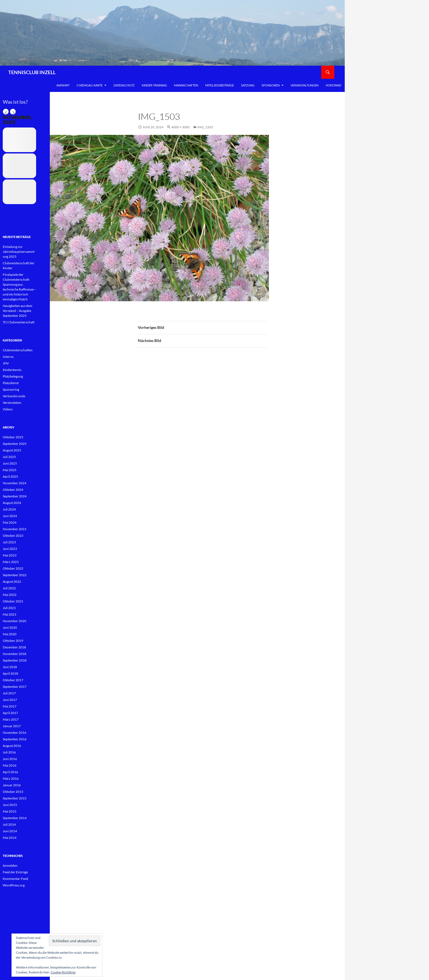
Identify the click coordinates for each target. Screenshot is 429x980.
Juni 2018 (10, 667)
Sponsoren (271, 85)
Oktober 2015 (13, 792)
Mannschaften (186, 85)
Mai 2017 (10, 706)
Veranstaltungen (305, 85)
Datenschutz (124, 85)
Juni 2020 (10, 627)
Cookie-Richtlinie (63, 972)
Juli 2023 (9, 542)
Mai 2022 (10, 595)
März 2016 (11, 779)
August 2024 (12, 503)
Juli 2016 (9, 752)
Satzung (248, 85)
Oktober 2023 (13, 536)
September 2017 (15, 687)
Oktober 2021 (13, 601)
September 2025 (15, 444)
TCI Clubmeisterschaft (19, 322)
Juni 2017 (10, 700)
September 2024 (15, 496)
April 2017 (10, 713)
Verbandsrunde (14, 396)
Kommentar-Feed (15, 879)
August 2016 (12, 746)
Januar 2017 (12, 726)
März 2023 (11, 562)
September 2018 (15, 660)
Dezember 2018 (14, 647)
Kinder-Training (154, 85)
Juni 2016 (10, 759)
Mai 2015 (10, 811)
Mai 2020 (10, 634)
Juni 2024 (10, 516)
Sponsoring (11, 389)
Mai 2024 (10, 522)
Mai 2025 (10, 470)
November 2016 (15, 733)
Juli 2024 (9, 509)
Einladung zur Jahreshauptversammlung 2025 (19, 252)
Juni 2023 (10, 549)
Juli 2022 (9, 588)
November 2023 (15, 529)
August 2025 (12, 450)
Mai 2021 (10, 614)
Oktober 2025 (13, 437)
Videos (8, 409)
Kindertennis (12, 370)
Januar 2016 (12, 785)
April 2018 (10, 673)
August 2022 (12, 582)
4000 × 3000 (180, 127)
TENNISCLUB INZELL (32, 72)
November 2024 (15, 483)
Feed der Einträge (15, 872)
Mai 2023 (10, 555)
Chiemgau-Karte (90, 85)
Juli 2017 (9, 693)
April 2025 (10, 476)
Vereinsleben (12, 403)
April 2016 (10, 772)
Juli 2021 (9, 608)
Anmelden (10, 866)
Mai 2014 (10, 838)
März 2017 (11, 719)
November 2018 (15, 654)
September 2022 (15, 575)
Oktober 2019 (13, 641)
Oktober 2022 (13, 568)
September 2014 (15, 818)
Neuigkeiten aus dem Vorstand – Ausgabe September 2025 (18, 311)
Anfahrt (63, 85)
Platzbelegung (13, 376)
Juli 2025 (9, 457)
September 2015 (15, 798)
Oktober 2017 (13, 680)
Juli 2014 (9, 824)
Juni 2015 (10, 805)
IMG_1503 (205, 127)
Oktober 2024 (13, 490)
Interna (8, 357)
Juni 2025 (10, 463)
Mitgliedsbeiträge (220, 85)
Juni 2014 (10, 831)
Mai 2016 (10, 765)
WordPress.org (14, 885)
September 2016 (15, 739)
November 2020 (15, 621)
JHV (6, 363)
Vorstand (333, 85)
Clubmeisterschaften (18, 350)
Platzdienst (11, 383)
